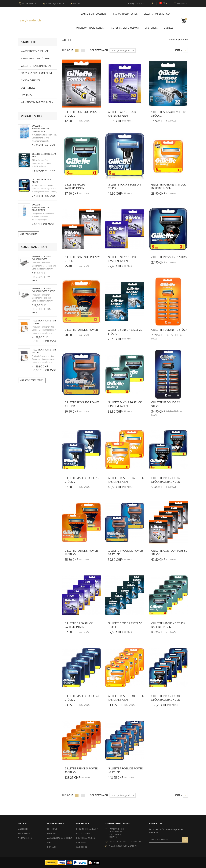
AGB (49, 842)
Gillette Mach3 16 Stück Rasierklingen (125, 404)
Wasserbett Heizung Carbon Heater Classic (43, 290)
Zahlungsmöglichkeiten (60, 838)
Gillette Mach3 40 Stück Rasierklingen (168, 625)
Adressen (81, 842)
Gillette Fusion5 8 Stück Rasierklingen (168, 186)
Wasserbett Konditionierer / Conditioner (40, 128)
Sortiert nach (99, 50)
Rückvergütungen (86, 838)
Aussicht (67, 50)
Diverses (169, 28)
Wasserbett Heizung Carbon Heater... (42, 258)
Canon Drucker (31, 80)
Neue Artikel (25, 833)
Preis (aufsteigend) (124, 50)
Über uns (52, 833)
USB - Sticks (151, 28)
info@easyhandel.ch (54, 3)
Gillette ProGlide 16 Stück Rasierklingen (166, 480)
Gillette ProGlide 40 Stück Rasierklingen (166, 698)
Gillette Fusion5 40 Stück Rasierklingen (126, 698)
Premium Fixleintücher (125, 14)
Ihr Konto (82, 823)
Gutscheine (82, 847)
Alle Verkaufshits (29, 234)
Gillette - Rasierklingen (157, 14)
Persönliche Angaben (87, 829)
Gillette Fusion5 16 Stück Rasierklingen (126, 480)
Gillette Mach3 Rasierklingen (75, 186)
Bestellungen (83, 833)
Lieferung (52, 829)
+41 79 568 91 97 (28, 3)
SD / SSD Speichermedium (125, 28)
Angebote (23, 829)
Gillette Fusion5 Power (81, 330)
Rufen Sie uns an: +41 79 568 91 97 (125, 841)
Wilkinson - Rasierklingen (91, 28)
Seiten (178, 50)
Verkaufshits (25, 838)
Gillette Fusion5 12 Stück (169, 330)
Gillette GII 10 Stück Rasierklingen (122, 114)
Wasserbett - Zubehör (93, 14)
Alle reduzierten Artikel (32, 380)
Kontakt (75, 3)
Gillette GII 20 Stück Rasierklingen (122, 259)
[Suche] (141, 3)
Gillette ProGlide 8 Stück (169, 257)
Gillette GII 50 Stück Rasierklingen (79, 625)
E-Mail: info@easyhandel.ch (123, 846)
